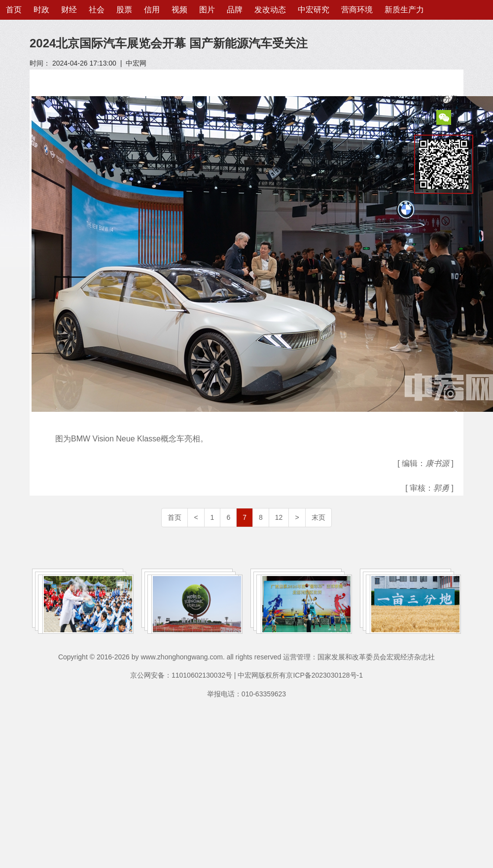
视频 (179, 10)
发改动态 (270, 10)
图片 (207, 10)
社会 (97, 10)
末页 (318, 517)
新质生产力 (404, 10)
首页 (14, 10)
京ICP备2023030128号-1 (324, 675)
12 (279, 517)
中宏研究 (314, 10)
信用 (152, 10)
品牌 (235, 10)
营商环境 (357, 10)
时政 (41, 10)
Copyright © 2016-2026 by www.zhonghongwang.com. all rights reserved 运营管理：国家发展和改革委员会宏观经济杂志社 (246, 657)
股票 (124, 10)
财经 (69, 10)
